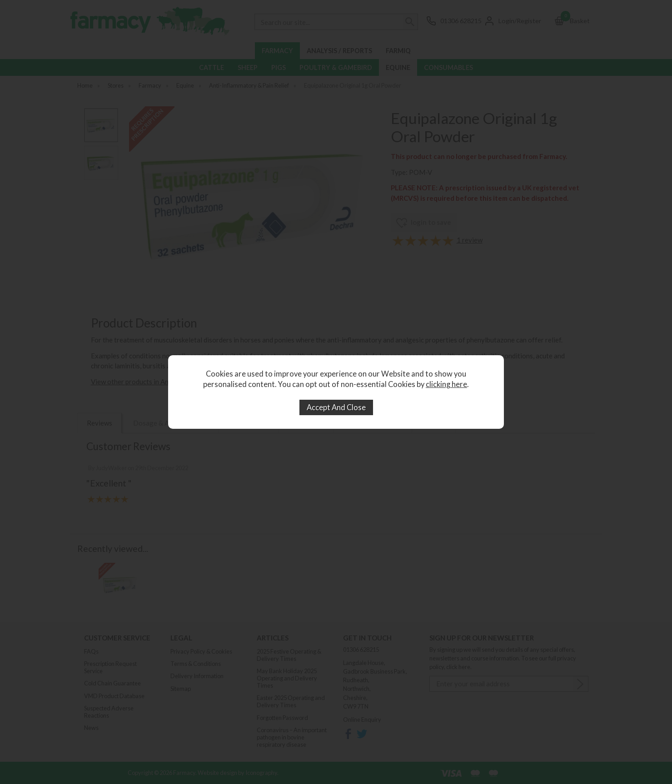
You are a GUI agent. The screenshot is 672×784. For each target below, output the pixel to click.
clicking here (446, 384)
